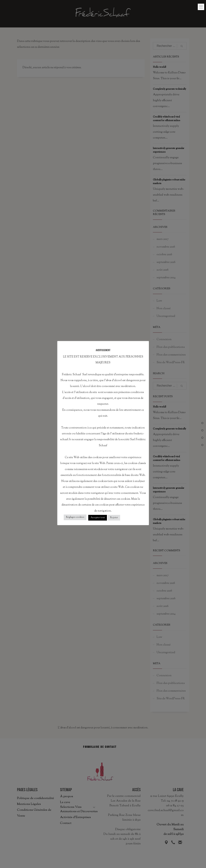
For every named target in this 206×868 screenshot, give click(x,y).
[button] (201, 7)
